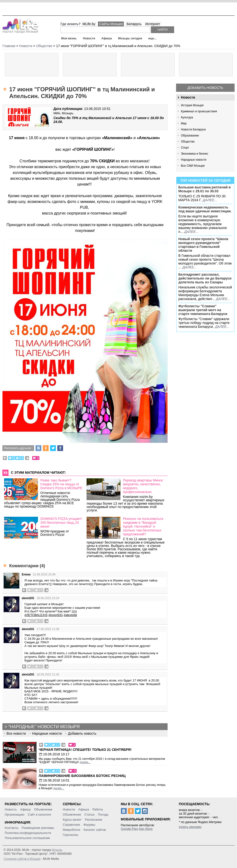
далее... (210, 200)
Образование (190, 136)
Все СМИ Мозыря (193, 166)
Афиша (107, 38)
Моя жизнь (69, 38)
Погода (103, 814)
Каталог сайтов (95, 830)
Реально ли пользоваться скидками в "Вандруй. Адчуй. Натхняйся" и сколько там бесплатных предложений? (143, 526)
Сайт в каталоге (40, 814)
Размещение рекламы (38, 828)
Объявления (72, 814)
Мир (184, 123)
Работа (98, 809)
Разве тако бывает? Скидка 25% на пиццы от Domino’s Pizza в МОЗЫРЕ (61, 484)
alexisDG (28, 598)
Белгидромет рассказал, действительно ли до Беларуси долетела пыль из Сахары (205, 278)
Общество (188, 142)
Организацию (15, 814)
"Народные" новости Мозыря (44, 727)
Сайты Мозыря (111, 24)
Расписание (94, 820)
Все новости (16, 733)
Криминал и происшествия (199, 111)
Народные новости (194, 160)
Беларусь (134, 24)
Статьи (89, 814)
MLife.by (89, 24)
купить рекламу (190, 827)
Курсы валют (72, 820)
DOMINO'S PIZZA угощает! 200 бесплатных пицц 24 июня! (61, 523)
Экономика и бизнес (195, 154)
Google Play (130, 829)
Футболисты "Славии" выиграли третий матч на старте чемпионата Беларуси (203, 310)
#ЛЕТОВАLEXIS (36, 615)
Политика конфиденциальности (28, 833)
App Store (146, 829)
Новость (11, 809)
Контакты (12, 828)
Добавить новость (205, 88)
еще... (152, 38)
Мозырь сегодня (130, 38)
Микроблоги (72, 830)
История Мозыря (192, 105)
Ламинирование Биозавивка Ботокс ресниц (82, 776)
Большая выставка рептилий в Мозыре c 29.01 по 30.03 (205, 189)
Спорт (185, 148)
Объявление (43, 809)
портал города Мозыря (21, 30)
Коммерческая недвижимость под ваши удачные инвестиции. (205, 209)
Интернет (153, 24)
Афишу (25, 809)
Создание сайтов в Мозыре (22, 859)
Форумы (89, 825)
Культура (187, 117)
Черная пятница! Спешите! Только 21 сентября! (85, 750)
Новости (89, 38)
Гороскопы (71, 835)
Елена (26, 574)
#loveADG (56, 615)
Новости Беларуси (193, 129)
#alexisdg (70, 615)
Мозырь (57, 850)
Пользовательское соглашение (27, 838)
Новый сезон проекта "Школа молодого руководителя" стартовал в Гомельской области (203, 245)
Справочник (72, 825)
